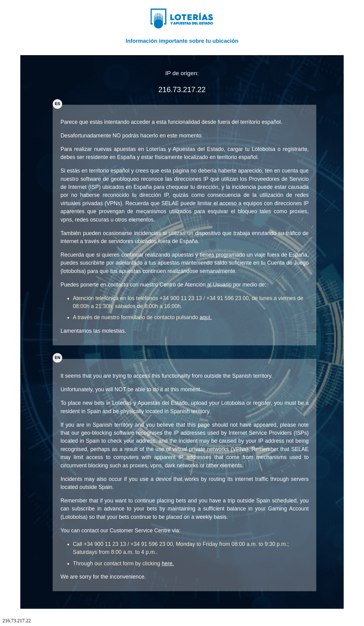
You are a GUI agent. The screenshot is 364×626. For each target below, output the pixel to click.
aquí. (206, 317)
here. (168, 563)
